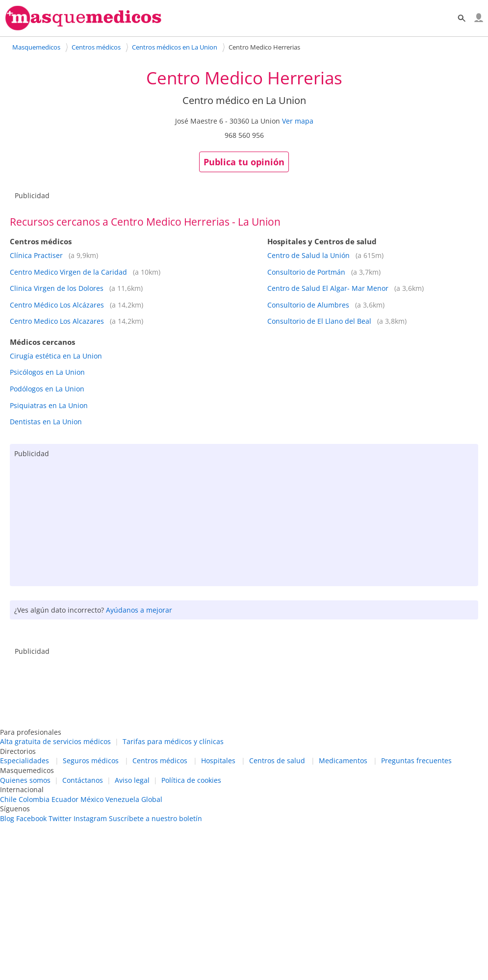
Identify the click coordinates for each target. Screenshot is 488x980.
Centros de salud (277, 761)
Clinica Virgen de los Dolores (57, 288)
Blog (7, 818)
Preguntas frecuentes (416, 761)
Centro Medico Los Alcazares (57, 321)
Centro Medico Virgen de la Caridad (68, 272)
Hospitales (218, 761)
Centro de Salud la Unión (308, 255)
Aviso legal (132, 780)
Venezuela (122, 799)
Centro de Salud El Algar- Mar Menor (328, 288)
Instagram (90, 818)
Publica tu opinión (244, 162)
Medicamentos (343, 761)
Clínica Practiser (36, 255)
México (92, 799)
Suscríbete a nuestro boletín (155, 818)
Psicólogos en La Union (47, 372)
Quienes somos (25, 780)
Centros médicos (160, 761)
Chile (8, 799)
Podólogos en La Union (47, 389)
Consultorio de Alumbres (308, 305)
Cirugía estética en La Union (56, 356)
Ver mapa (298, 121)
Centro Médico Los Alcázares (57, 305)
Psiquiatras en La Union (49, 405)
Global (152, 799)
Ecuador (65, 799)
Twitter (60, 818)
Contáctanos (83, 780)
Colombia (34, 799)
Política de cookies (191, 780)
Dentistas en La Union (46, 422)
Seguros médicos (91, 761)
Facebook (31, 818)
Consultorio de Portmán (306, 272)
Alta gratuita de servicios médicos (55, 741)
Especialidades (25, 761)
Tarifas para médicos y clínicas (173, 741)
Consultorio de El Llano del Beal (319, 321)
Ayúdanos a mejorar (139, 610)
